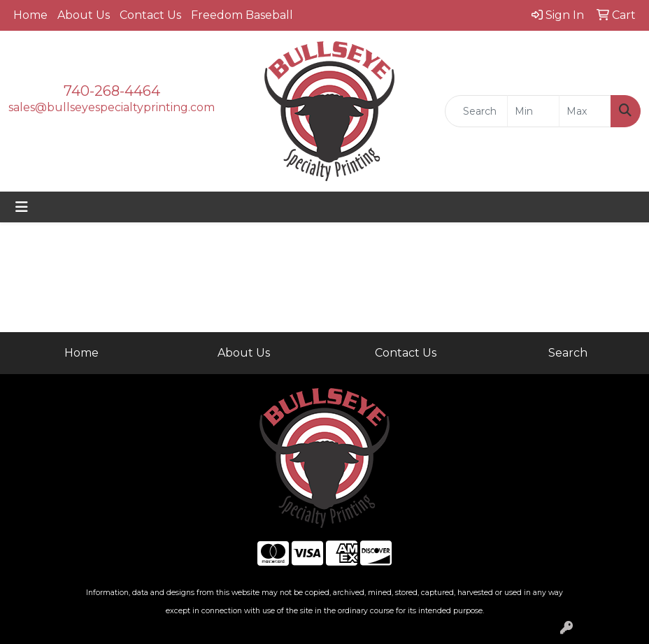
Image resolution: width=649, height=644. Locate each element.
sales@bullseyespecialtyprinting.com (112, 107)
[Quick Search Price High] (585, 111)
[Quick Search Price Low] (533, 111)
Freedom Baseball (242, 15)
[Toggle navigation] (22, 207)
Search (568, 353)
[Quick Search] (476, 111)
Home (30, 15)
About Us (84, 15)
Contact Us (150, 15)
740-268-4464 (112, 91)
